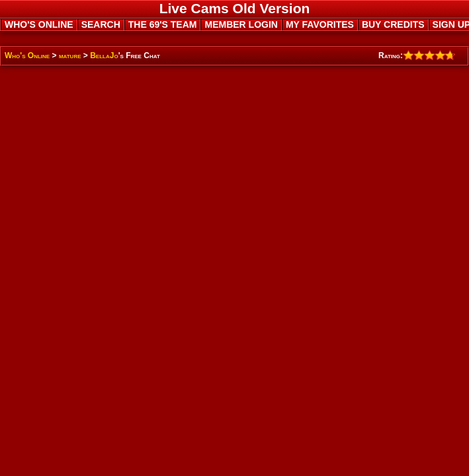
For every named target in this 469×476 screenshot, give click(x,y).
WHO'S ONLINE (39, 24)
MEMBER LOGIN (241, 24)
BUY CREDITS (393, 24)
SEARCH (101, 24)
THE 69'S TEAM (163, 24)
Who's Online (27, 56)
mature (70, 56)
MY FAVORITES (320, 24)
